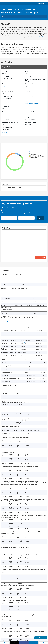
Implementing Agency (31, 96)
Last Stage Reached (30, 122)
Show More (43, 37)
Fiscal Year (5, 106)
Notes (4, 132)
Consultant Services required (10, 122)
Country (4, 84)
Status (27, 71)
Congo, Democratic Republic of (10, 86)
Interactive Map (41, 257)
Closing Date (28, 117)
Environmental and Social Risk (10, 117)
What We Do (4, 3)
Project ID (5, 71)
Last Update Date (7, 127)
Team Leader (6, 76)
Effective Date (29, 89)
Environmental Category (32, 112)
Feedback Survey (41, 638)
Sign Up (41, 218)
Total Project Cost (8, 96)
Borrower (28, 77)
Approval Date (6, 89)
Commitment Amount (8, 112)
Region (27, 101)
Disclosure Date (29, 84)
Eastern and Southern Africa (32, 103)
